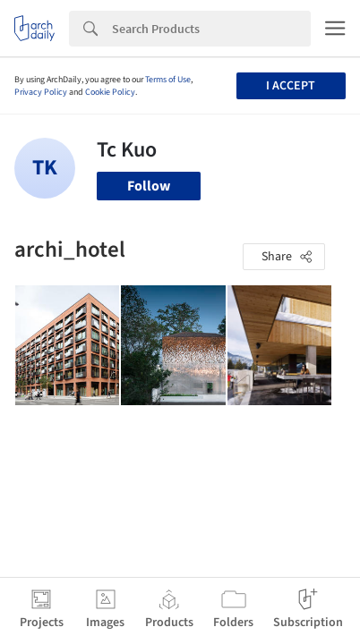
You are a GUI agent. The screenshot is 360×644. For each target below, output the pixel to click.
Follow (149, 186)
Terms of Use (168, 80)
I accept (291, 86)
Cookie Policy (110, 92)
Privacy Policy (41, 92)
